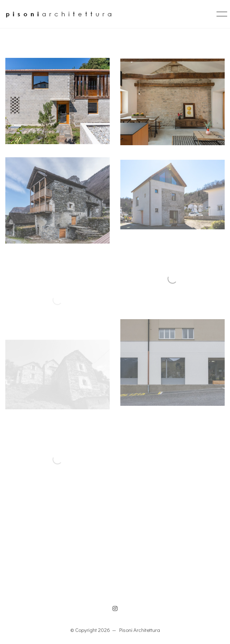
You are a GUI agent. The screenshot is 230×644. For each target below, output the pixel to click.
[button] (221, 14)
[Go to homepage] (59, 14)
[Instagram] (115, 608)
